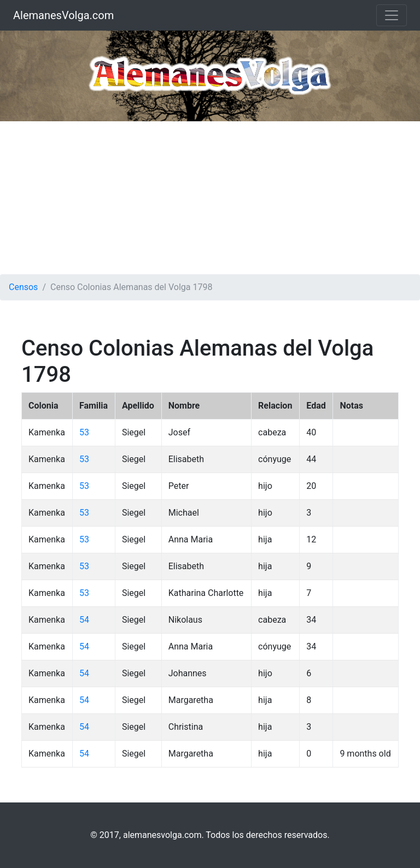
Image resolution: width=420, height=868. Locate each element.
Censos (23, 287)
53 (84, 432)
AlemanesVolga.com (63, 15)
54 (84, 620)
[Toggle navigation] (392, 15)
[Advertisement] (210, 198)
